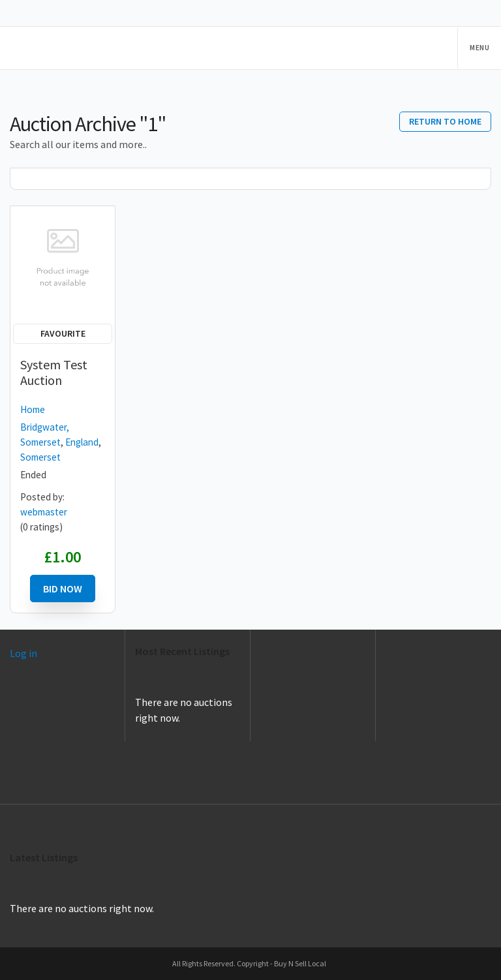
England (82, 442)
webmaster (44, 512)
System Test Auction (54, 372)
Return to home (445, 121)
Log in (23, 653)
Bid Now (63, 589)
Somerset (40, 457)
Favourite (63, 333)
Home (33, 409)
